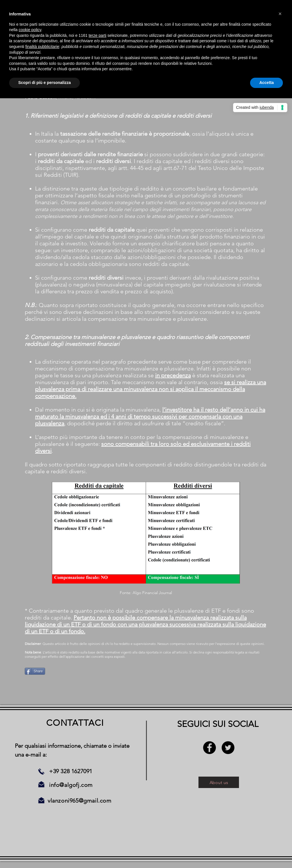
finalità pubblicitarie (42, 47)
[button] (280, 14)
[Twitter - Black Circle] (228, 748)
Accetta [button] (266, 83)
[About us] (219, 782)
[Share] (35, 671)
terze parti (98, 35)
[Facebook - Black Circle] (209, 748)
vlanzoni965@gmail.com (80, 801)
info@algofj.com (71, 785)
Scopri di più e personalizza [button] (44, 83)
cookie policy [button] (30, 30)
